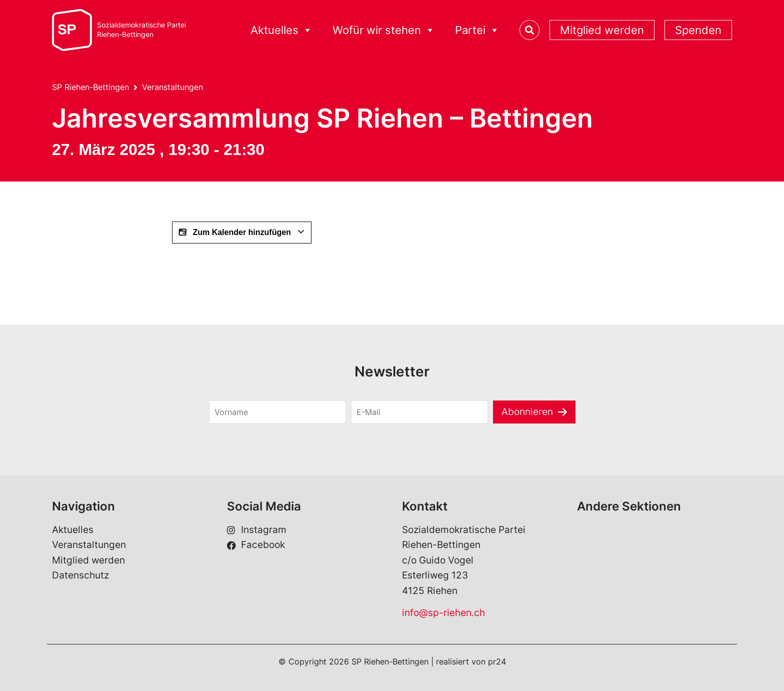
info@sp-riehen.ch (443, 613)
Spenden (698, 30)
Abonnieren (527, 412)
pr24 (497, 661)
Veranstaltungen (172, 87)
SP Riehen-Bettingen (90, 87)
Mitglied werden (602, 30)
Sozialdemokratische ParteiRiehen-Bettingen (141, 30)
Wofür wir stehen (384, 30)
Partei (477, 30)
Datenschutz (80, 575)
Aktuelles (281, 30)
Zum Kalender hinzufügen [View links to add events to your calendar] (242, 232)
